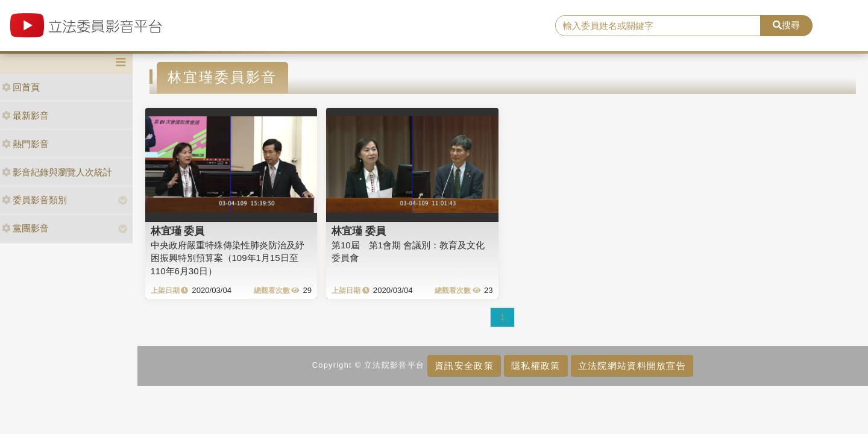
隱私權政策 (536, 366)
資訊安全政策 (464, 366)
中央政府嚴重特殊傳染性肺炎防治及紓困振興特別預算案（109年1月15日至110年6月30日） (228, 258)
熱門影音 (25, 144)
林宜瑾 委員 (178, 231)
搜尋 (786, 25)
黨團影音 (25, 228)
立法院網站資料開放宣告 (632, 366)
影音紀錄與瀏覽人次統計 (57, 172)
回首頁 (21, 87)
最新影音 (25, 115)
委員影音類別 (34, 200)
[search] (658, 26)
